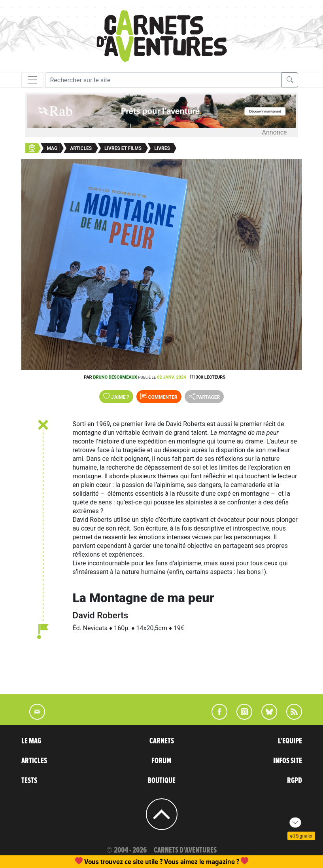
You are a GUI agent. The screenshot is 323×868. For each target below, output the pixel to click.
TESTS (29, 781)
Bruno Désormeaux (115, 377)
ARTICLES (34, 761)
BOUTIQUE (161, 781)
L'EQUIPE (290, 741)
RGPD (295, 781)
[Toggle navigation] (32, 80)
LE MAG (31, 741)
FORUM (161, 761)
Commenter (159, 396)
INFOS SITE (288, 761)
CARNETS (162, 741)
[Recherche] (163, 80)
